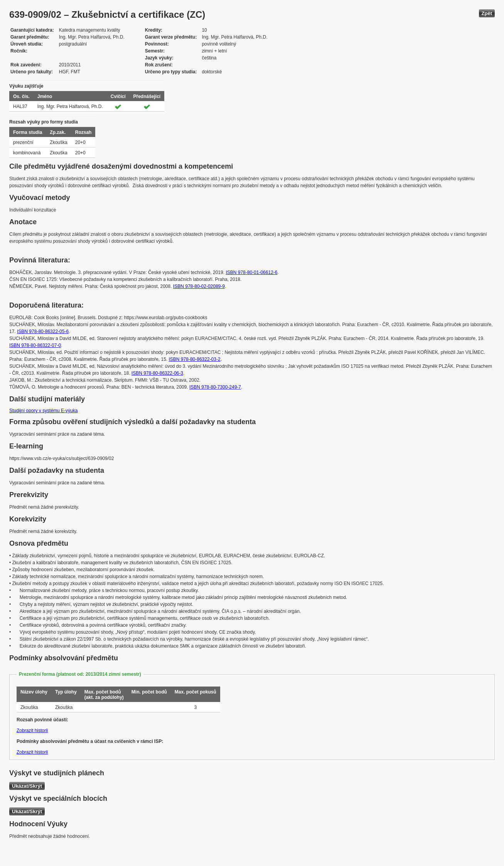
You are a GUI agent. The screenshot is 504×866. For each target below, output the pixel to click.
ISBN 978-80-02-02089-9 (199, 286)
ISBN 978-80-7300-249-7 (215, 387)
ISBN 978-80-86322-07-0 (35, 345)
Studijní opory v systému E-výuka (43, 411)
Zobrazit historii (32, 731)
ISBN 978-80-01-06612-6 (251, 272)
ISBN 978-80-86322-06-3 (157, 373)
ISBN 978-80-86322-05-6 (43, 332)
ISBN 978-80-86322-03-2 (195, 359)
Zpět (487, 13)
